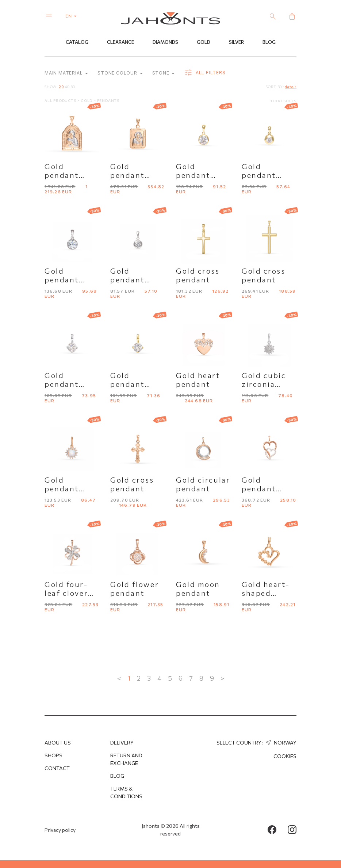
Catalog (77, 43)
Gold (204, 43)
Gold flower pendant (135, 589)
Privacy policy (60, 830)
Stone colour (120, 74)
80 (73, 87)
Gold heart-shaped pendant (266, 593)
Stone (164, 74)
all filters (205, 73)
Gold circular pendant (203, 484)
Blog (269, 43)
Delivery (122, 743)
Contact (57, 768)
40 (67, 87)
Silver (236, 43)
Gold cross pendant (198, 275)
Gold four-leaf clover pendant (66, 593)
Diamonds (165, 43)
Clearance (120, 43)
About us (58, 743)
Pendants (108, 101)
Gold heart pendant (198, 380)
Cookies (285, 756)
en (72, 16)
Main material (66, 74)
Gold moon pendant (198, 589)
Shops (53, 755)
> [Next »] (222, 678)
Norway (280, 743)
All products (61, 101)
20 (61, 87)
